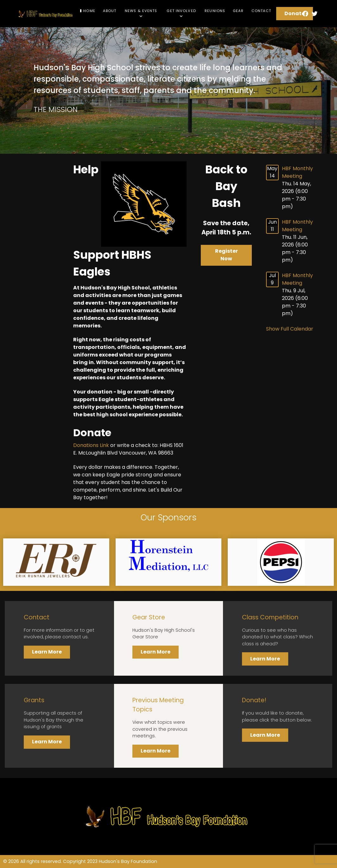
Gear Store (149, 617)
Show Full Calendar (290, 329)
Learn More (47, 652)
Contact (37, 617)
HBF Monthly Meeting (297, 172)
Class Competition (270, 617)
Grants (34, 700)
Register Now (226, 255)
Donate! (254, 700)
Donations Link (91, 445)
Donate (295, 13)
